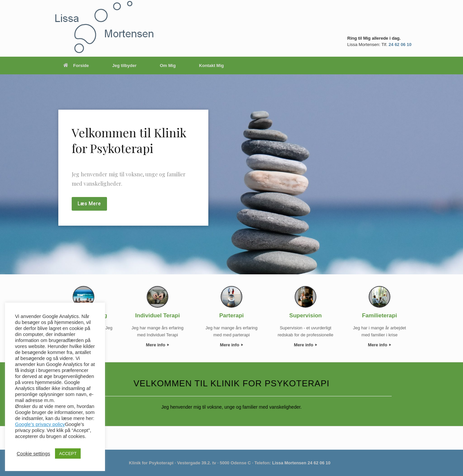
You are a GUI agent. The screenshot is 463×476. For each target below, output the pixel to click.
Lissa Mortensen (289, 463)
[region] (231, 174)
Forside (76, 65)
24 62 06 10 (400, 44)
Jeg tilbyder (124, 65)
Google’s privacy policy (40, 424)
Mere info (157, 345)
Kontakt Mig (211, 65)
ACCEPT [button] (68, 453)
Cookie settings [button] (33, 454)
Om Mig (168, 65)
